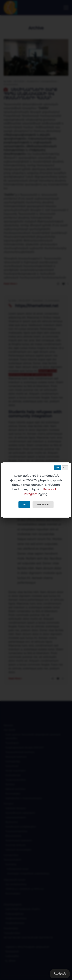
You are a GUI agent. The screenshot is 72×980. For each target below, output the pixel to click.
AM (57, 468)
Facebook (50, 489)
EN (65, 468)
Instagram (31, 494)
